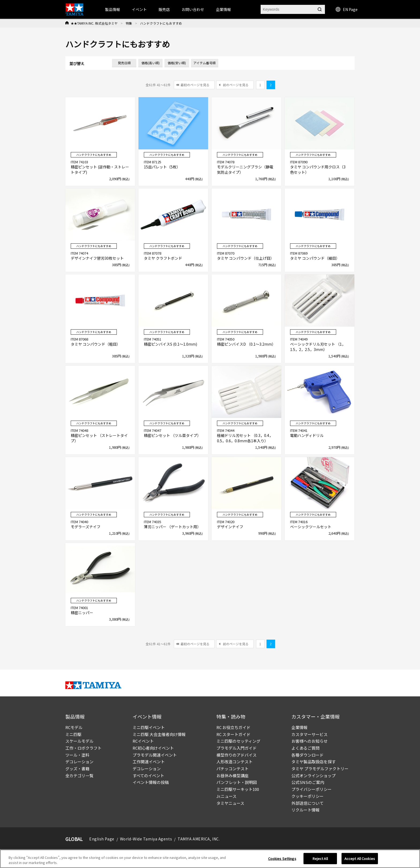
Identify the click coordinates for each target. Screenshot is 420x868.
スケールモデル (79, 741)
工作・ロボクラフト (83, 748)
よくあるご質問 (305, 748)
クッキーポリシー (307, 796)
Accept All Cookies (360, 858)
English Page (102, 839)
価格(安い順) (177, 63)
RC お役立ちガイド (233, 727)
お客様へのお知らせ (310, 741)
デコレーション (79, 762)
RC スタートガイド (233, 734)
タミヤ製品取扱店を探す (314, 762)
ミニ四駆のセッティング (238, 741)
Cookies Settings (282, 858)
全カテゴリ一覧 (79, 775)
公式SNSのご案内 (308, 782)
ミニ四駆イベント (149, 727)
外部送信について (307, 803)
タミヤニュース (230, 803)
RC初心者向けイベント (153, 748)
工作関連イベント (149, 762)
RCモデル (74, 727)
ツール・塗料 (77, 755)
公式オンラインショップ (314, 775)
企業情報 (299, 727)
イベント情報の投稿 (151, 782)
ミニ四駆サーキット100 (238, 789)
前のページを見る (236, 85)
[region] (210, 859)
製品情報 (112, 9)
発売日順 (124, 63)
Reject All (320, 858)
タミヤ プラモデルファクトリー (320, 769)
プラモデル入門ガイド (237, 748)
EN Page (347, 9)
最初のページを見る (195, 85)
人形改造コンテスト (235, 762)
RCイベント (143, 741)
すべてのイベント (148, 775)
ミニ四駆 (73, 734)
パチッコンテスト (232, 769)
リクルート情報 (305, 810)
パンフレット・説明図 (237, 782)
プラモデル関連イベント (155, 755)
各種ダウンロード (307, 755)
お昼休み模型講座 (232, 775)
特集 (129, 23)
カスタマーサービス (310, 734)
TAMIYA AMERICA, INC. (199, 839)
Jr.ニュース (226, 796)
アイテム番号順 (205, 63)
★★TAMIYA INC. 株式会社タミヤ (94, 23)
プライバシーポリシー (312, 789)
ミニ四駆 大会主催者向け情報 (159, 734)
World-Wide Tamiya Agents (146, 839)
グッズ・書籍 (77, 769)
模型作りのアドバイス (237, 755)
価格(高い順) (151, 63)
